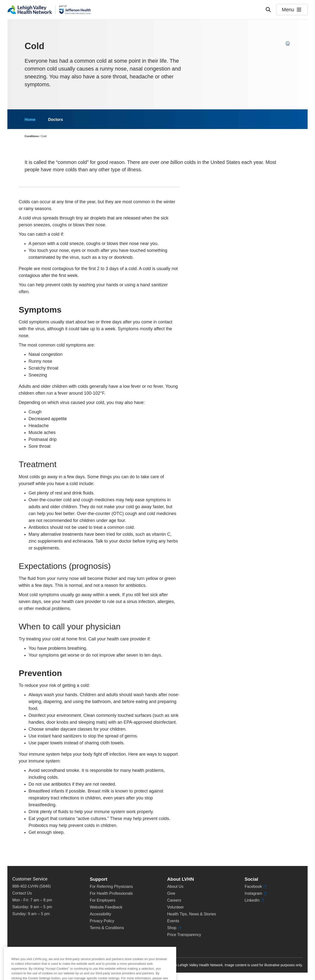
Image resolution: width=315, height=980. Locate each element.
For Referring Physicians (111, 886)
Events (173, 921)
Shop (174, 928)
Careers (174, 900)
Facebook (256, 887)
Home (30, 120)
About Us (175, 886)
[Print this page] (288, 43)
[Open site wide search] (268, 10)
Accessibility (101, 914)
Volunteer (175, 907)
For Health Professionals (111, 893)
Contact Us (22, 893)
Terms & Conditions (107, 928)
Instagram (256, 894)
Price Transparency (184, 935)
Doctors (55, 120)
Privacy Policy (102, 921)
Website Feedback (106, 907)
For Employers (103, 900)
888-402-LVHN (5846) (31, 886)
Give (171, 893)
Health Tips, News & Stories (191, 914)
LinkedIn (254, 900)
